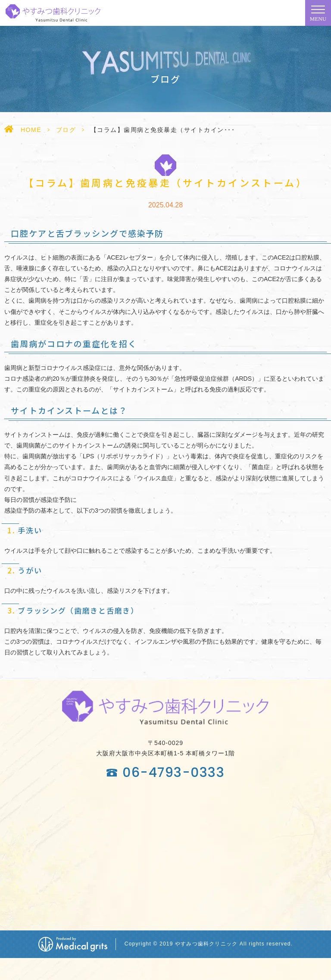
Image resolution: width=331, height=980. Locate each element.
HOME (31, 130)
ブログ (66, 130)
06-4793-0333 (173, 773)
